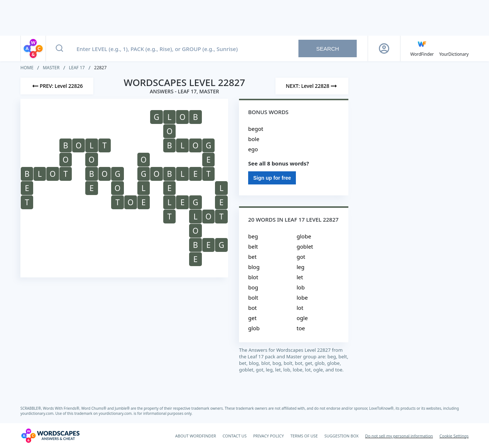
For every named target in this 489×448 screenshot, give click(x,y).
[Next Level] (312, 86)
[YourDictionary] (454, 48)
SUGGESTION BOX (341, 436)
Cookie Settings (454, 436)
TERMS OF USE (304, 436)
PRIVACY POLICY (269, 436)
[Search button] (59, 48)
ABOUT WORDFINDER (196, 436)
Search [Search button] (328, 49)
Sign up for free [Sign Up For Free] (272, 178)
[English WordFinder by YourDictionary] (422, 48)
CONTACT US (235, 436)
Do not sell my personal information (399, 436)
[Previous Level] (57, 86)
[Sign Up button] (384, 48)
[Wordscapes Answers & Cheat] (50, 436)
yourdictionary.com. (38, 413)
